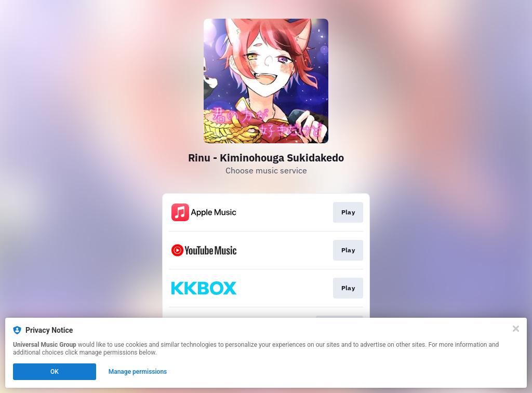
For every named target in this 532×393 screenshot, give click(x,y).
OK (55, 372)
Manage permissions (138, 372)
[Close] (516, 329)
